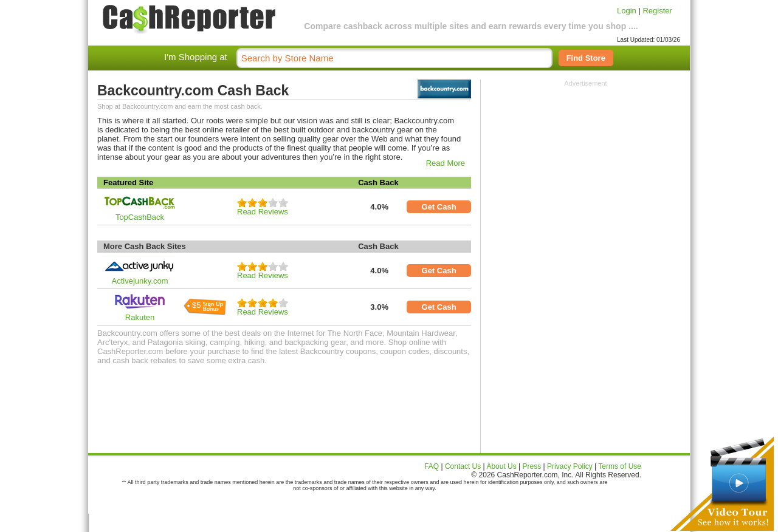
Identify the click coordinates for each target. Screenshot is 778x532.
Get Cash (439, 207)
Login (627, 11)
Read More (446, 163)
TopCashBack (140, 217)
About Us (501, 466)
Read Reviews (263, 212)
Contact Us (463, 466)
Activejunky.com (140, 281)
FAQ (432, 466)
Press (532, 466)
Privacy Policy (570, 466)
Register (657, 11)
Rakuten (140, 317)
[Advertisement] (586, 163)
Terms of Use (620, 466)
